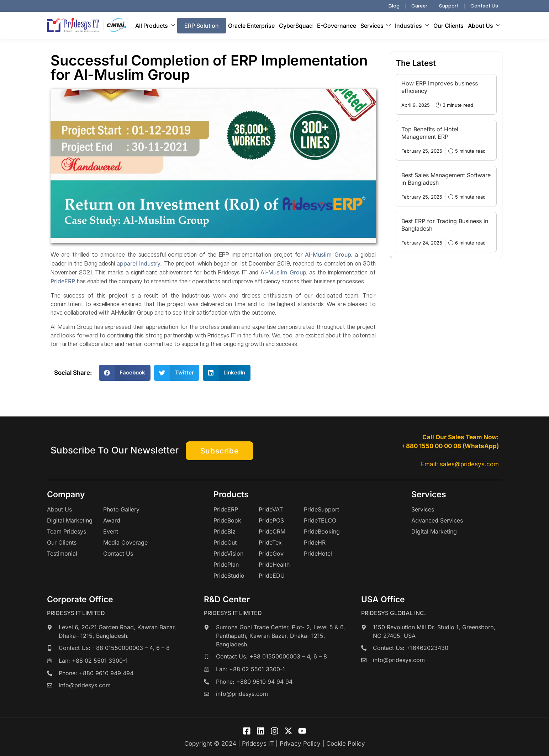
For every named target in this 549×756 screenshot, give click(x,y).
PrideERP (64, 281)
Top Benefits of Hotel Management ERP (430, 133)
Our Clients (448, 26)
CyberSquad (296, 26)
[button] (125, 373)
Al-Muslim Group (328, 254)
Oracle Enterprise (251, 26)
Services (376, 26)
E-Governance (337, 26)
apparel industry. (139, 263)
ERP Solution (202, 26)
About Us (484, 26)
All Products (155, 26)
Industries (412, 26)
